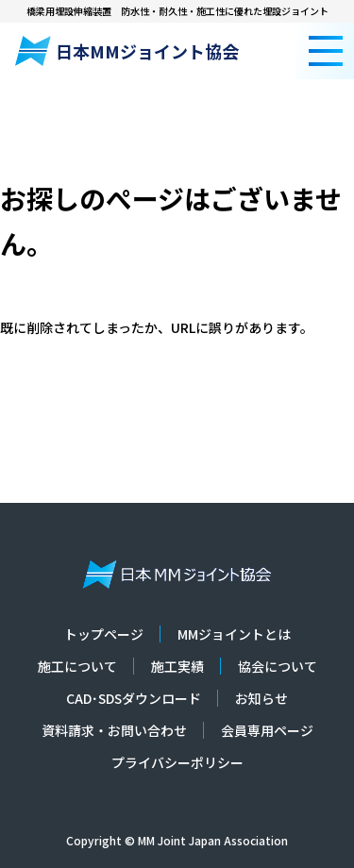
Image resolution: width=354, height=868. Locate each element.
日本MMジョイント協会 (127, 51)
